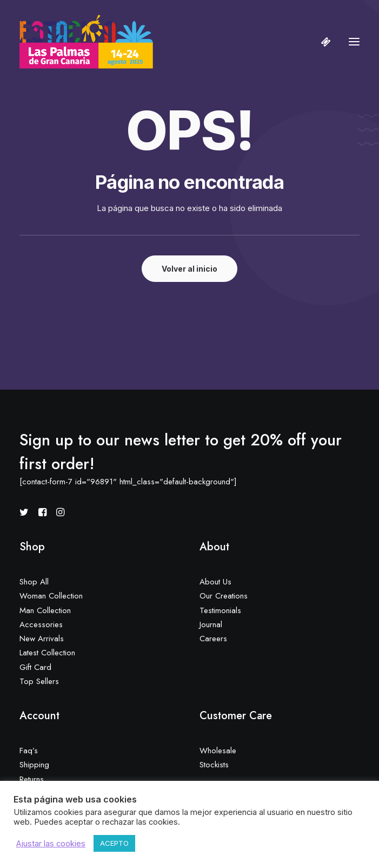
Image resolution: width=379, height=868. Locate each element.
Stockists (214, 765)
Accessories (41, 624)
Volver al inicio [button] (189, 269)
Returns (32, 779)
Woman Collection (51, 596)
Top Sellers (39, 681)
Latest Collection (47, 653)
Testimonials (220, 610)
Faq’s (29, 751)
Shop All (34, 582)
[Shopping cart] (321, 42)
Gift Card (35, 667)
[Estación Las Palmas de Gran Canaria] (86, 42)
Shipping (34, 765)
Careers (213, 639)
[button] (354, 42)
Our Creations (224, 596)
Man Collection (45, 610)
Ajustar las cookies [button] (51, 844)
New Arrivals (42, 639)
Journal (211, 624)
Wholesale (218, 751)
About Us (215, 582)
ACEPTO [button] (114, 843)
